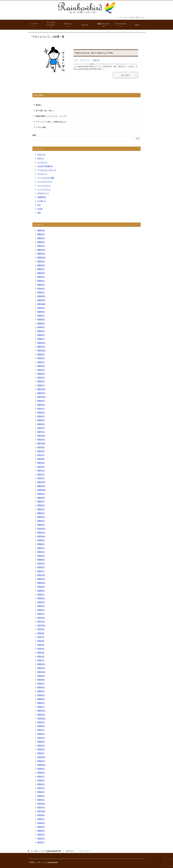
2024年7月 (41, 315)
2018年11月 (41, 579)
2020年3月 (41, 517)
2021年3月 (41, 470)
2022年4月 (41, 420)
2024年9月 (41, 308)
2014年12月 (41, 757)
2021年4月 (41, 467)
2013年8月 (41, 815)
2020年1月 (41, 525)
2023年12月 (41, 343)
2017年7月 (41, 637)
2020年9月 (41, 494)
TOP (46, 851)
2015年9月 (41, 722)
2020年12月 (41, 482)
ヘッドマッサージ (44, 189)
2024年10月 (41, 304)
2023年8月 (41, 358)
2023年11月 (41, 346)
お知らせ (96, 60)
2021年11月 (41, 439)
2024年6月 (41, 319)
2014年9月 (41, 769)
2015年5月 (41, 738)
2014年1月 (41, 800)
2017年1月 (41, 660)
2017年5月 (41, 645)
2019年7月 (41, 548)
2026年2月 (41, 242)
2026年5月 (41, 230)
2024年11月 (41, 300)
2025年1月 (41, 292)
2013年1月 (41, 842)
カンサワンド (42, 174)
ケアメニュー (68, 25)
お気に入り (42, 154)
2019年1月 (41, 571)
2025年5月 (41, 277)
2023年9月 (41, 354)
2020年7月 (41, 501)
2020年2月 (41, 521)
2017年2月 (41, 656)
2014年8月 (41, 772)
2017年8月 (41, 633)
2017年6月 (41, 641)
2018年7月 (41, 594)
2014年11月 (41, 761)
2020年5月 (41, 509)
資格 (39, 212)
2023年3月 (41, 377)
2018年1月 (41, 614)
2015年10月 (41, 718)
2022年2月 (41, 428)
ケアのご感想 (41, 127)
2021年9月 (41, 447)
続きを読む (129, 75)
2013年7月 (41, 819)
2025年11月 (41, 253)
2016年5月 (41, 691)
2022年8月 (41, 405)
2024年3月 (41, 331)
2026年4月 (41, 234)
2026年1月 (41, 246)
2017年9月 (41, 629)
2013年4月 (41, 831)
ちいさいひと (42, 162)
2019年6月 (41, 552)
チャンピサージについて (51, 25)
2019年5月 (41, 556)
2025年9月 (41, 261)
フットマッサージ (44, 185)
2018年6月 (41, 598)
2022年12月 (41, 389)
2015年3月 (41, 745)
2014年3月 (41, 792)
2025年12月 (41, 250)
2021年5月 (41, 463)
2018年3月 (41, 606)
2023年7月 (41, 362)
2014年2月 (41, 796)
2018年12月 (41, 575)
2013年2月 (41, 838)
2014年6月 (41, 780)
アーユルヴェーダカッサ (47, 170)
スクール (85, 25)
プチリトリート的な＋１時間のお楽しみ (51, 122)
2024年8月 (41, 312)
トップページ (34, 25)
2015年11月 (41, 714)
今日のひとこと (43, 193)
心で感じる (42, 201)
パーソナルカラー (120, 25)
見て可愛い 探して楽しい (45, 110)
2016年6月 (41, 687)
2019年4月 (41, 559)
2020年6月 (41, 505)
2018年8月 (41, 590)
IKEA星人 (39, 105)
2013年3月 (41, 834)
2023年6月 (41, 366)
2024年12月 (41, 296)
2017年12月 (41, 618)
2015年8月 (41, 726)
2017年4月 (41, 648)
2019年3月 (41, 563)
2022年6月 (41, 412)
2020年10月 (41, 490)
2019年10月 (41, 536)
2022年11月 (41, 393)
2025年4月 (41, 281)
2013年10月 (41, 811)
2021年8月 (41, 451)
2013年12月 (41, 803)
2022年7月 (41, 408)
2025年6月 (41, 273)
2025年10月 (41, 257)
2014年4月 (41, 788)
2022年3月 (41, 424)
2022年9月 (41, 401)
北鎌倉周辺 (42, 197)
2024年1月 (41, 339)
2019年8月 (41, 544)
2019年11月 (41, 532)
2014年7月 (41, 776)
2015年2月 (41, 749)
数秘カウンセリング (103, 25)
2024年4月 (41, 327)
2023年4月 (41, 374)
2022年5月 (41, 416)
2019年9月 (41, 540)
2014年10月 (41, 765)
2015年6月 (41, 734)
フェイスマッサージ (45, 181)
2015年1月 (41, 753)
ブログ (137, 25)
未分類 (40, 209)
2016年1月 (41, 707)
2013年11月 (41, 807)
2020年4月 (41, 513)
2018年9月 (41, 587)
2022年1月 (41, 432)
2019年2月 (41, 567)
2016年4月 (41, 695)
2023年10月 (41, 350)
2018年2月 (41, 610)
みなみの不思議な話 (45, 166)
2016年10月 (41, 672)
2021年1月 (41, 478)
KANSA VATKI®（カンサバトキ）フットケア (51, 116)
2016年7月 (41, 683)
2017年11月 (41, 621)
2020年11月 (41, 486)
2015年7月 (41, 730)
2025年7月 (41, 269)
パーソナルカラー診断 (46, 178)
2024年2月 (41, 335)
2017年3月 (41, 652)
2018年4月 (41, 602)
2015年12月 (41, 710)
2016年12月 (41, 664)
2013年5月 (41, 827)
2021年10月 (41, 443)
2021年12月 (41, 436)
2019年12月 (41, 529)
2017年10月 (41, 625)
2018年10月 (41, 583)
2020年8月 (41, 497)
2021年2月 (41, 474)
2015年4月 (41, 741)
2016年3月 (41, 699)
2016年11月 (41, 668)
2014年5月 (41, 784)
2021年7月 (41, 455)
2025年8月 (41, 265)
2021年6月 (41, 459)
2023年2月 (41, 381)
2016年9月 (41, 676)
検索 (34, 135)
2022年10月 (41, 397)
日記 (39, 205)
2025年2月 (41, 288)
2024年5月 (41, 323)
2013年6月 (41, 823)
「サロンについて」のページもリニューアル (93, 53)
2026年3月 (41, 238)
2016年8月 (41, 680)
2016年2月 (41, 703)
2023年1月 (41, 385)
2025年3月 (41, 285)
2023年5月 (41, 370)
